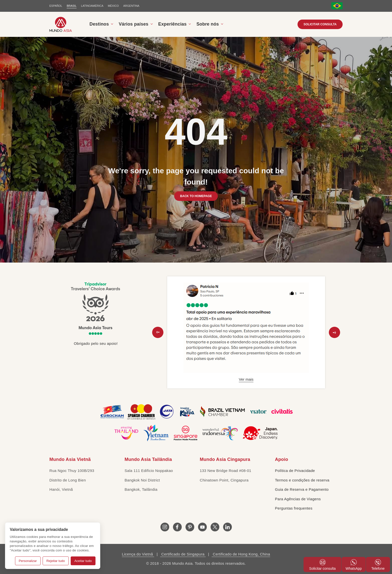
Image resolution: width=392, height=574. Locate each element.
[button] (158, 332)
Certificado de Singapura (183, 554)
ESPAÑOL (56, 6)
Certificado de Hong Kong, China (241, 554)
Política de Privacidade (295, 471)
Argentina (131, 6)
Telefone (378, 565)
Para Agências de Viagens (298, 499)
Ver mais (246, 379)
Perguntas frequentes (294, 508)
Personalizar (28, 561)
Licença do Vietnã (138, 554)
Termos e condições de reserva (302, 480)
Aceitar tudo (83, 561)
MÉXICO (113, 6)
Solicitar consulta (320, 24)
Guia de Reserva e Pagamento (302, 489)
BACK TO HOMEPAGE (196, 196)
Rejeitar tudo (56, 561)
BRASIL (72, 6)
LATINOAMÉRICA (92, 6)
